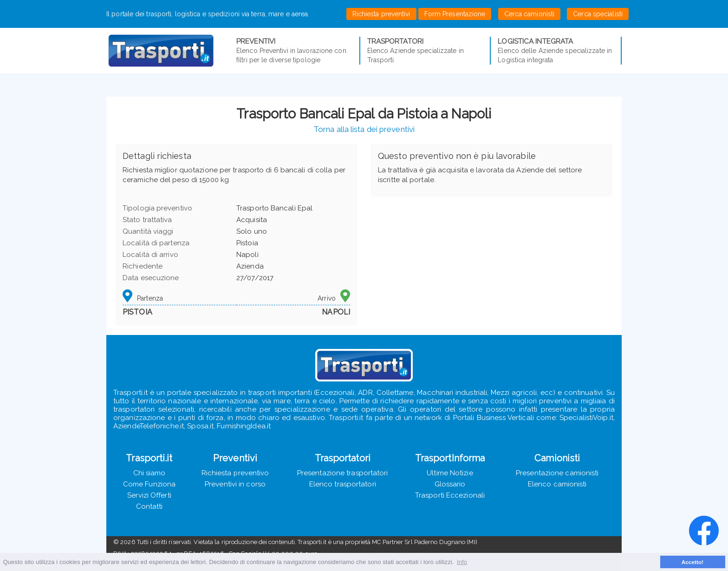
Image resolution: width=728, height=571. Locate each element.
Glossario (450, 484)
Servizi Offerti (149, 495)
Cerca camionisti (530, 14)
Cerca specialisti (598, 14)
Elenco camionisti (557, 484)
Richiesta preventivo (235, 473)
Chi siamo (149, 473)
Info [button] (462, 562)
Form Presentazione (455, 14)
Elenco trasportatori (343, 484)
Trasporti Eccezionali (450, 495)
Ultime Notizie (450, 473)
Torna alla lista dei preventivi (364, 129)
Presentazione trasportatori (343, 473)
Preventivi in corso (235, 484)
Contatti (149, 506)
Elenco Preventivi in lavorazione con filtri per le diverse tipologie (294, 50)
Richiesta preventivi (381, 14)
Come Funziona (149, 484)
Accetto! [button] (693, 562)
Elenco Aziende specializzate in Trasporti (425, 50)
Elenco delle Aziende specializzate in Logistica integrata (556, 50)
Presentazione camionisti (557, 473)
